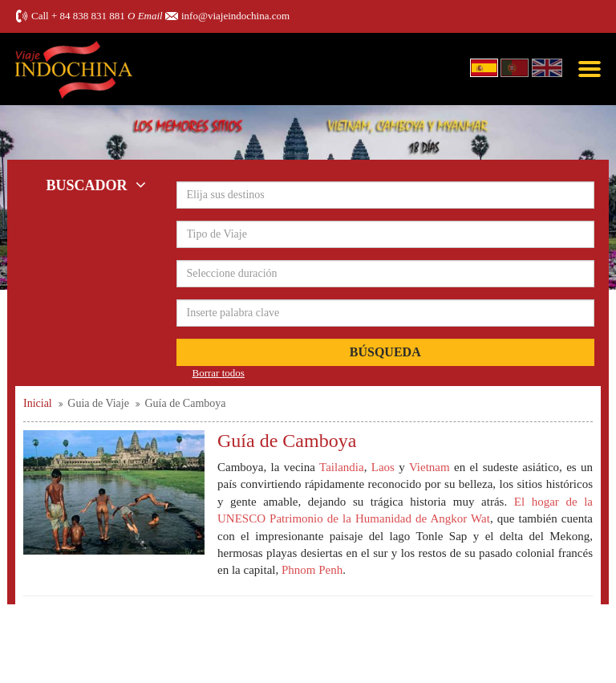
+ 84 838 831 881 (88, 16)
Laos (383, 467)
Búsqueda (385, 352)
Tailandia (342, 467)
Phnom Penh (312, 570)
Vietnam (432, 467)
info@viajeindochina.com (235, 16)
